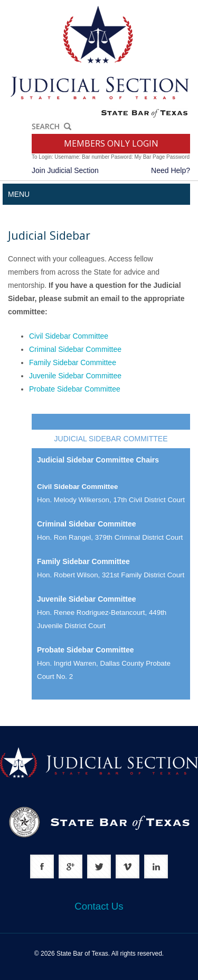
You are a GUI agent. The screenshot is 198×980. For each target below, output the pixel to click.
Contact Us (99, 906)
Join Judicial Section (65, 170)
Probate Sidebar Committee (75, 389)
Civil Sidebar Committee (69, 336)
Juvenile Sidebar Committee (75, 376)
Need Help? (171, 170)
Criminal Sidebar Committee (75, 349)
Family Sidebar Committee (73, 362)
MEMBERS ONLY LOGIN (111, 143)
